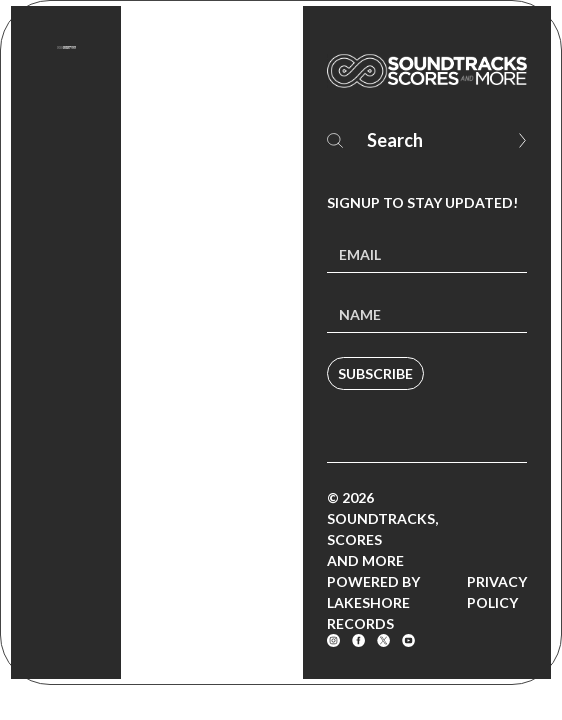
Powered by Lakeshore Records (373, 602)
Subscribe (375, 373)
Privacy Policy (497, 592)
